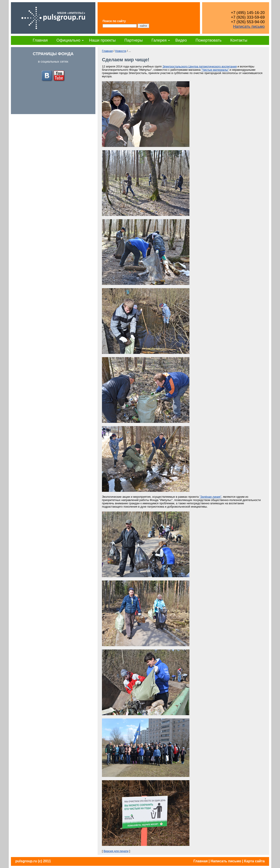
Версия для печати (116, 851)
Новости (121, 51)
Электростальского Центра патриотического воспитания (200, 66)
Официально (68, 40)
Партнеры (134, 40)
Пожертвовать (209, 40)
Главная (40, 40)
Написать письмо (249, 26)
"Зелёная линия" (210, 497)
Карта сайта (254, 861)
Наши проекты (102, 40)
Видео (181, 40)
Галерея (159, 40)
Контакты (239, 40)
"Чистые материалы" (215, 70)
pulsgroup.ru (26, 861)
